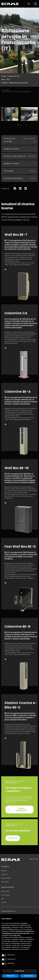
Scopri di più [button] (20, 971)
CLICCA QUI (13, 838)
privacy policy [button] (6, 927)
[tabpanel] (10, 114)
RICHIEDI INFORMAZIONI (21, 809)
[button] (36, 917)
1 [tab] (18, 125)
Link (19, 261)
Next (26, 124)
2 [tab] (19, 125)
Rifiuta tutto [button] (11, 976)
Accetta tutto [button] (28, 976)
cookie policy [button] (16, 935)
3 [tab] (21, 125)
